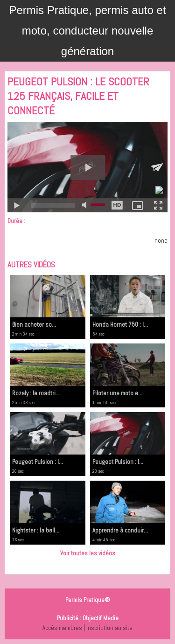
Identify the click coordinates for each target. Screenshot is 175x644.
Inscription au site (109, 628)
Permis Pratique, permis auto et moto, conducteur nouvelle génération (87, 31)
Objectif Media (101, 618)
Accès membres (62, 628)
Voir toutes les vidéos (88, 553)
